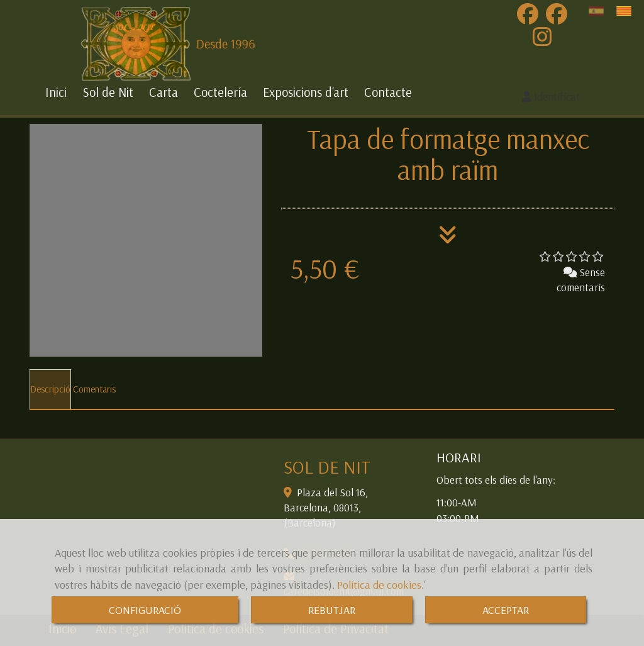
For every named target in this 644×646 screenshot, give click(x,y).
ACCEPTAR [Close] (506, 610)
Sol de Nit (108, 92)
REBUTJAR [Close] (332, 610)
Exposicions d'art (306, 92)
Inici (56, 92)
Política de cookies (379, 585)
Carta (164, 92)
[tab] (50, 389)
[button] (551, 97)
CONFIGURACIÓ (145, 610)
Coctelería (220, 92)
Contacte (388, 92)
